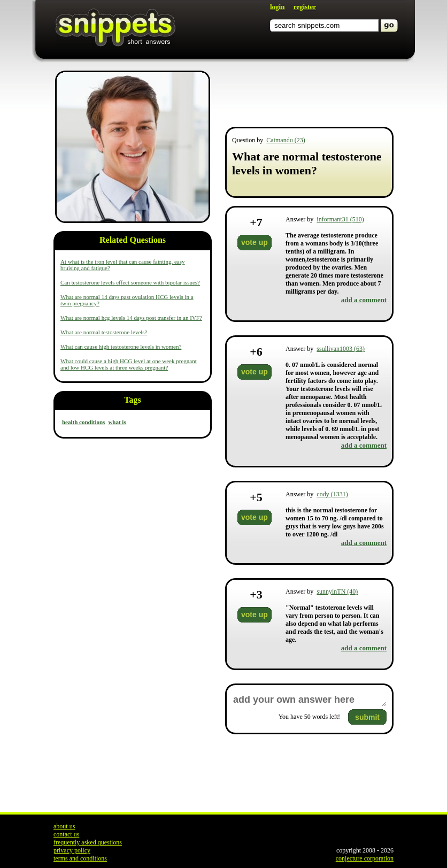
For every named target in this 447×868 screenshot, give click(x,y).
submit (367, 717)
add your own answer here (309, 700)
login (277, 7)
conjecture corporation (365, 858)
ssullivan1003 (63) (341, 349)
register (305, 7)
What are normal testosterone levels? (104, 332)
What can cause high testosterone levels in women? (121, 347)
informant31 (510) (340, 219)
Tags (132, 400)
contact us (66, 834)
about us (64, 826)
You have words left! (309, 717)
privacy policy (72, 850)
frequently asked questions (88, 842)
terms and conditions (80, 858)
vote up (255, 242)
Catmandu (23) (286, 140)
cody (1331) (332, 494)
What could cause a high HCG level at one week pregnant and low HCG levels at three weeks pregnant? (129, 364)
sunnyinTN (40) (337, 592)
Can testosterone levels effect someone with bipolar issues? (130, 282)
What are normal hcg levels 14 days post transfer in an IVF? (131, 318)
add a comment (364, 300)
